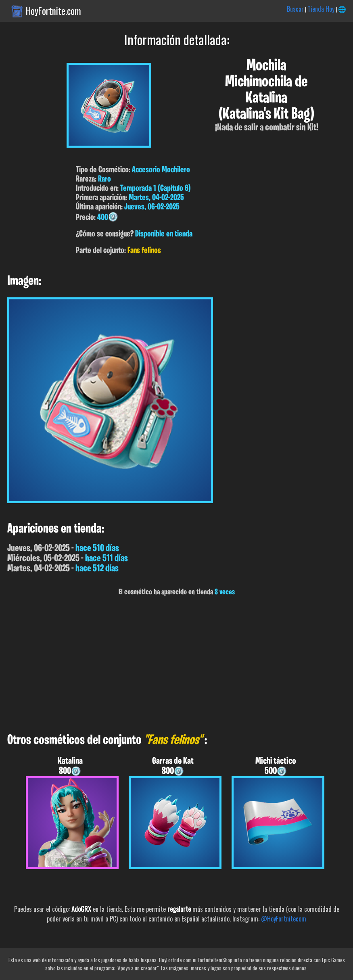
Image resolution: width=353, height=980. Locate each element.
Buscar (295, 9)
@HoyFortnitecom (284, 919)
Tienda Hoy (321, 9)
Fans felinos (144, 251)
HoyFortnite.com (53, 11)
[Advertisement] (176, 665)
